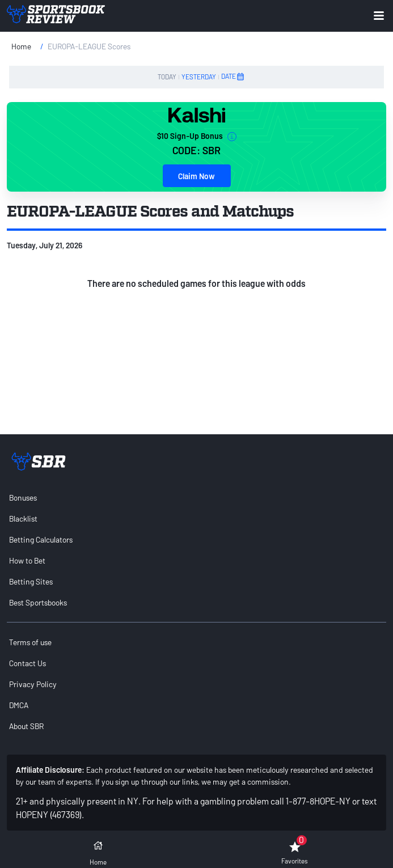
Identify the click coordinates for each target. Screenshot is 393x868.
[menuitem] (196, 497)
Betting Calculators (41, 539)
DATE (233, 77)
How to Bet (27, 560)
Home (21, 46)
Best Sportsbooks (38, 602)
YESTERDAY (199, 77)
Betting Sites (31, 581)
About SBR (26, 726)
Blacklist (23, 518)
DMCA (19, 705)
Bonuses (23, 497)
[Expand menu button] (379, 16)
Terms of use (30, 642)
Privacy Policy (33, 684)
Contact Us (28, 663)
